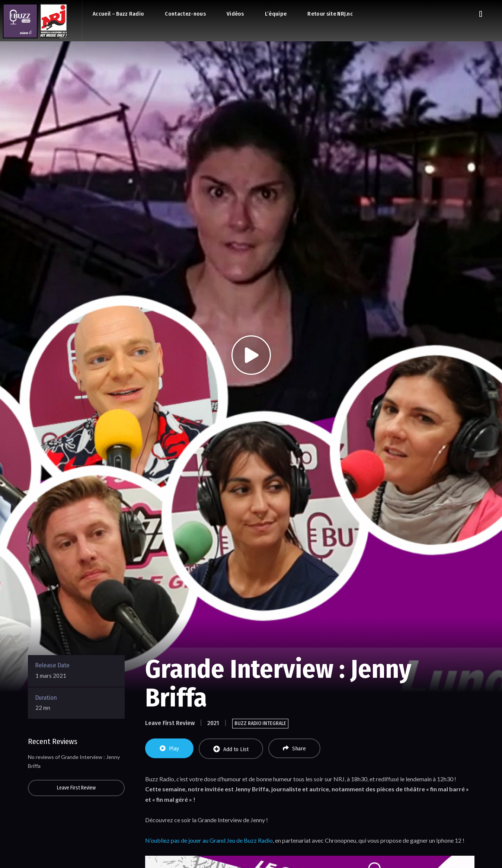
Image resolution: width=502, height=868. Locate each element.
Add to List (231, 749)
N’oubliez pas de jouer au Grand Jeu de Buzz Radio (209, 840)
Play (169, 749)
